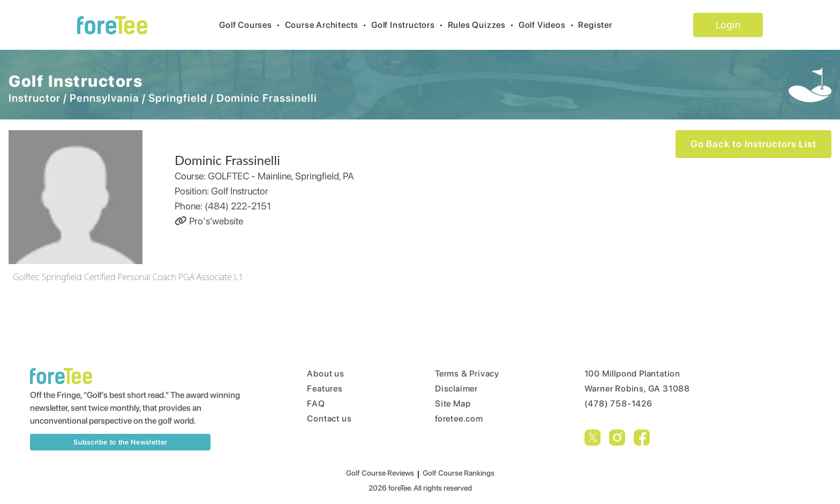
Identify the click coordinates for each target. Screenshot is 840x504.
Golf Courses (252, 25)
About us (325, 374)
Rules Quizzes (483, 25)
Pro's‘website (209, 221)
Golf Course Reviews (380, 473)
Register (599, 25)
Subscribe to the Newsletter (120, 442)
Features (325, 389)
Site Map (453, 404)
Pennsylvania (104, 98)
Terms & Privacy (467, 374)
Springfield (178, 98)
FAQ (316, 404)
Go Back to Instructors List (753, 144)
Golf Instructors (410, 25)
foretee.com (459, 419)
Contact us (329, 419)
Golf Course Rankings (459, 473)
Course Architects (328, 25)
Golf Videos (549, 25)
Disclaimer (456, 389)
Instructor (35, 98)
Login (728, 25)
